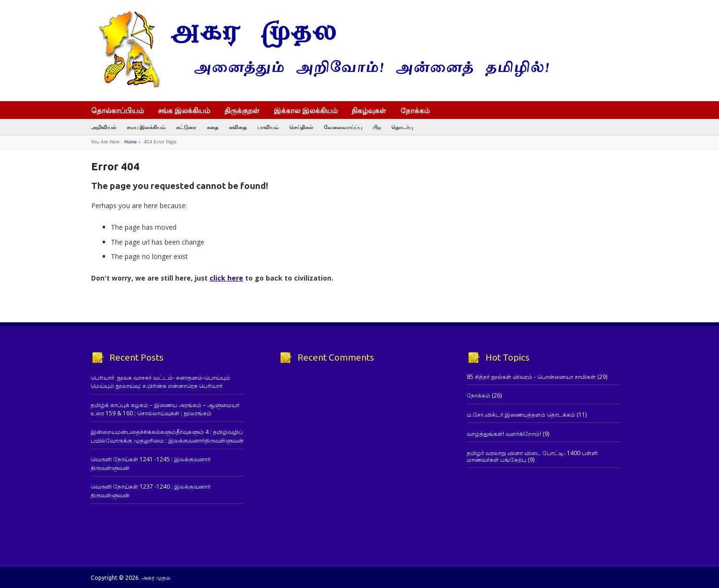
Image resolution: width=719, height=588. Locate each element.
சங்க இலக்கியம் (184, 110)
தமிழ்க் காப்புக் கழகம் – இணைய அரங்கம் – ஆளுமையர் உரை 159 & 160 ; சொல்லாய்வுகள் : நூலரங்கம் (165, 409)
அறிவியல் (104, 127)
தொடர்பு (402, 127)
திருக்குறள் (242, 110)
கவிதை (238, 127)
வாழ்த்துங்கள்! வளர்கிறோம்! (504, 434)
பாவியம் (268, 127)
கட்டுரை (186, 127)
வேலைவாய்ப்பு (343, 127)
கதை (212, 127)
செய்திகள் (301, 127)
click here (226, 278)
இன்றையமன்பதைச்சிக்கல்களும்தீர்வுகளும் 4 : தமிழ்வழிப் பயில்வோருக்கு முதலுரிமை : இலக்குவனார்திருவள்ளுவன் (167, 436)
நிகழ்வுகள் (369, 110)
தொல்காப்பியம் (118, 110)
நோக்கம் (420, 111)
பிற (377, 127)
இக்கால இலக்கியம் (306, 110)
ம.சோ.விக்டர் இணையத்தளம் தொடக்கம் (521, 415)
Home (130, 142)
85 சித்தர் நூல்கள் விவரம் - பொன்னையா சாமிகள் (531, 377)
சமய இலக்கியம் (146, 127)
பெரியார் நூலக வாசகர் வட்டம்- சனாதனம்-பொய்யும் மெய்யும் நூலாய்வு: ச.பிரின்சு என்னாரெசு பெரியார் (160, 382)
